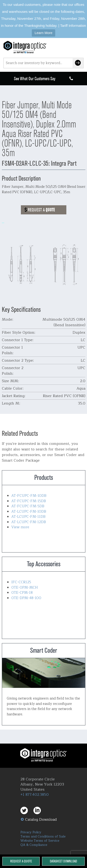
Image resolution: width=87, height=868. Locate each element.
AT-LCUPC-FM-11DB (28, 517)
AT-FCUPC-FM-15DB (29, 501)
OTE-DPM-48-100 (26, 598)
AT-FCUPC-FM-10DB (29, 496)
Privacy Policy (31, 832)
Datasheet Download (63, 861)
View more (20, 527)
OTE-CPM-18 (22, 593)
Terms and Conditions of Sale (43, 836)
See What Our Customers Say (35, 79)
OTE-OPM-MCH (25, 588)
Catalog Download (41, 820)
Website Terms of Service (40, 841)
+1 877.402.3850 (35, 795)
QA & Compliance (34, 845)
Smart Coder (44, 673)
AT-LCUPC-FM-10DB (29, 512)
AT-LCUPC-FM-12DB (29, 522)
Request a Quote (21, 861)
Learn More (43, 33)
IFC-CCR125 (21, 582)
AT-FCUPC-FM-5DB (28, 506)
